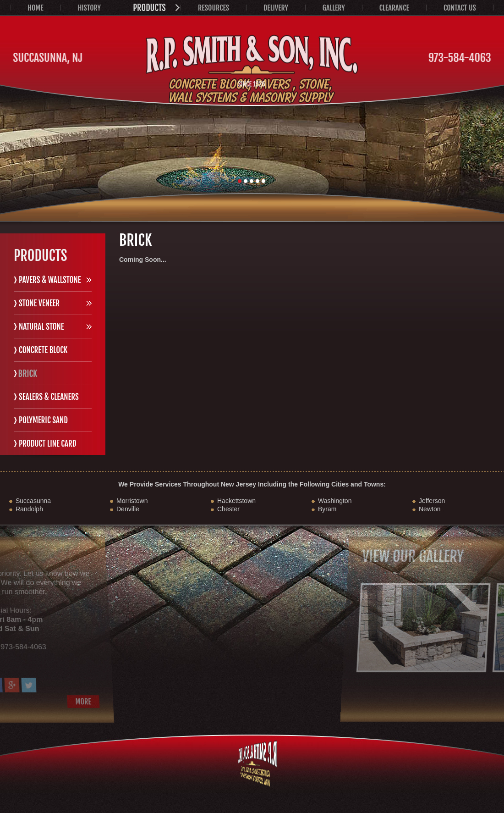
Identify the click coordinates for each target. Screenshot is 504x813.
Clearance (394, 8)
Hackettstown (236, 501)
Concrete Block (43, 350)
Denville (128, 509)
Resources (214, 8)
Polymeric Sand (43, 420)
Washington (335, 501)
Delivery (276, 8)
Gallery (334, 8)
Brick (27, 373)
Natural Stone (41, 327)
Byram (327, 509)
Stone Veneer (39, 303)
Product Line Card (48, 444)
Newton (430, 509)
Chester (228, 509)
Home (35, 8)
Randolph (29, 509)
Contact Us (460, 8)
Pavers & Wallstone (50, 280)
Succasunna (33, 501)
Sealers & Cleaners (49, 397)
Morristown (132, 501)
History (89, 8)
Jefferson (432, 501)
